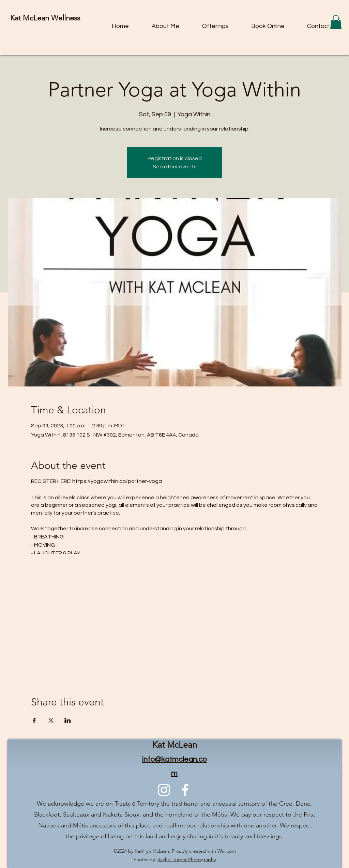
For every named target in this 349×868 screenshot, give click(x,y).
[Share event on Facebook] (34, 720)
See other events (175, 167)
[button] (336, 22)
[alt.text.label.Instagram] (164, 790)
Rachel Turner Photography (187, 859)
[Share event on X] (51, 720)
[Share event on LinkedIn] (68, 720)
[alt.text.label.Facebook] (185, 790)
